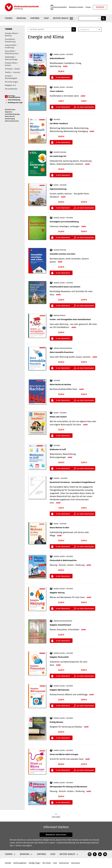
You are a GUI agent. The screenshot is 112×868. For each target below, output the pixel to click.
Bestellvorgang (10, 119)
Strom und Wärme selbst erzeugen (64, 754)
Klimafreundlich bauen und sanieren (65, 287)
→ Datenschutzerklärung (65, 843)
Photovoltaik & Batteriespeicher (63, 560)
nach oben (56, 816)
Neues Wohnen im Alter (59, 528)
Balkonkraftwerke (57, 58)
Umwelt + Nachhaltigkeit (11, 77)
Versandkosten (11, 89)
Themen (9, 18)
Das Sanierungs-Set (58, 156)
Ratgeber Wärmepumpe (59, 690)
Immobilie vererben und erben (63, 254)
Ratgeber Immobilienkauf (60, 625)
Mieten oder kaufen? (58, 417)
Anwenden (103, 18)
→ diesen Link (20, 846)
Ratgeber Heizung (57, 593)
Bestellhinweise (10, 110)
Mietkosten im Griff (58, 449)
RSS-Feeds (47, 863)
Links (55, 863)
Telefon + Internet (12, 72)
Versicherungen (11, 82)
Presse (88, 7)
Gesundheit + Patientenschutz (12, 52)
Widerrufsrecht (10, 116)
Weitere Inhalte (61, 18)
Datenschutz (64, 863)
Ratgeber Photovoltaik (59, 657)
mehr (65, 66)
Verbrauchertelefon (59, 7)
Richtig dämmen (56, 722)
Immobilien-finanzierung (10, 40)
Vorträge (35, 18)
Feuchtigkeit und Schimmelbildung (64, 222)
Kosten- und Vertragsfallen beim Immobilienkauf (70, 319)
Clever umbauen (57, 91)
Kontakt (8, 863)
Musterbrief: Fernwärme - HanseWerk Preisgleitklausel (72, 482)
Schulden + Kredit (12, 69)
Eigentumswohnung (58, 189)
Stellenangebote (20, 863)
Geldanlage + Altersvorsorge (11, 58)
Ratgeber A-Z (10, 85)
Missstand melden (76, 7)
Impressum (76, 863)
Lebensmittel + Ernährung (11, 46)
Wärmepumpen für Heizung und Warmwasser (69, 787)
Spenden (100, 7)
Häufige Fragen (34, 863)
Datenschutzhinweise (12, 121)
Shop (46, 18)
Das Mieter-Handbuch (59, 123)
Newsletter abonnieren (56, 835)
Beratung (21, 18)
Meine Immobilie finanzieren (62, 352)
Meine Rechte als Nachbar (60, 385)
